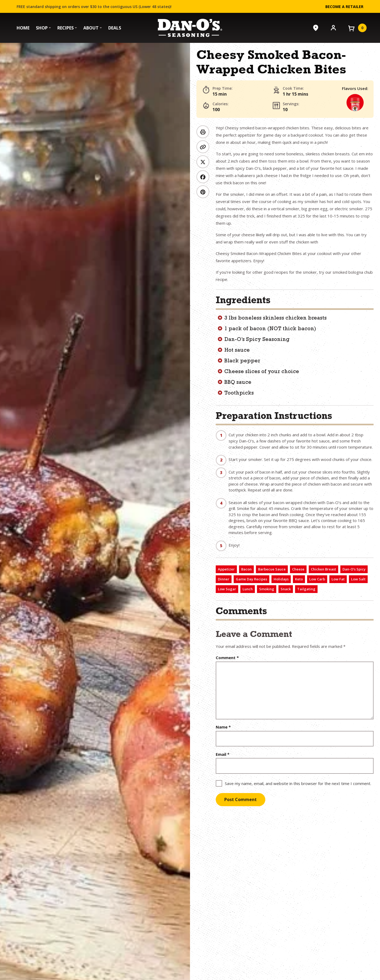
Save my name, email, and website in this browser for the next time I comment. (298, 783)
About (91, 28)
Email (223, 754)
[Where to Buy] (316, 28)
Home (23, 28)
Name (223, 727)
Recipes (66, 28)
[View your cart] (357, 28)
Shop (42, 28)
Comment (227, 658)
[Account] (333, 27)
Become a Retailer (344, 7)
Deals (115, 28)
